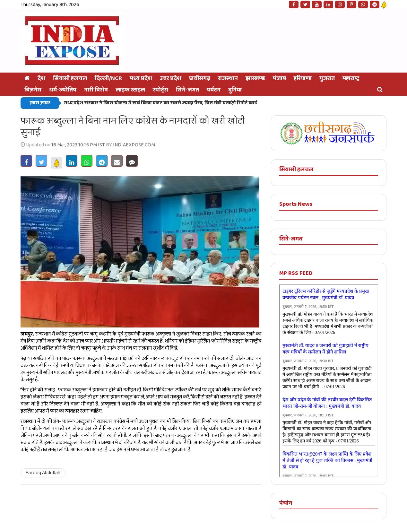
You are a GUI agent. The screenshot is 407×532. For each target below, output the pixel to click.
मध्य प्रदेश (141, 78)
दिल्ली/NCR (108, 78)
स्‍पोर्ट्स (160, 90)
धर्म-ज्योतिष (63, 90)
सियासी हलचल (70, 78)
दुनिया (235, 90)
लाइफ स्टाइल (130, 90)
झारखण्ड (255, 78)
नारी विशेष (96, 90)
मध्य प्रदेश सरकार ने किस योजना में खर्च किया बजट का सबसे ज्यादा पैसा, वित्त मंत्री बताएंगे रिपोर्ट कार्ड (161, 103)
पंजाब (279, 78)
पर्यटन (214, 90)
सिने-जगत (187, 90)
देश (41, 78)
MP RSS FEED (296, 273)
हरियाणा (303, 78)
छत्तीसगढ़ (200, 78)
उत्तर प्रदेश (171, 78)
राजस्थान (228, 78)
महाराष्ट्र (351, 78)
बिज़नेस (33, 90)
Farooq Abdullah (43, 473)
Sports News (296, 204)
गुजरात (327, 78)
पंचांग (286, 503)
